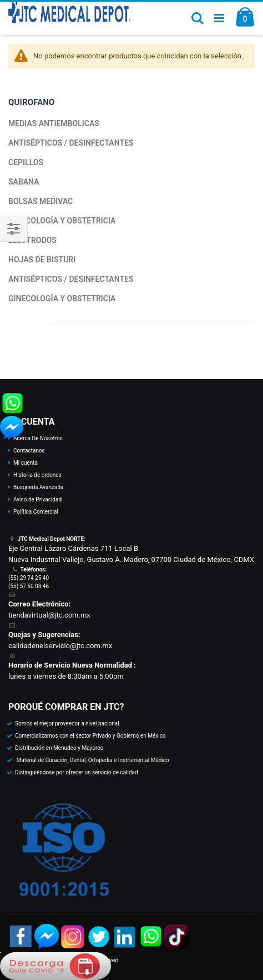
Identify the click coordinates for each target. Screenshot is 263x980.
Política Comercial (36, 512)
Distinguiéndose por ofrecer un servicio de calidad (77, 772)
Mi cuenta (26, 463)
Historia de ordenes (37, 475)
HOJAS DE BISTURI (42, 260)
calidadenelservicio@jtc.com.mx (60, 646)
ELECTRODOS (32, 240)
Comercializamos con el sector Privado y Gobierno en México (90, 736)
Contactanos (29, 451)
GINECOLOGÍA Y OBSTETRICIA (62, 221)
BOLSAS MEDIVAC (41, 201)
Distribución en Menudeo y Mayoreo (59, 748)
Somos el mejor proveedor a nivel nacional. (68, 723)
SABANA (24, 182)
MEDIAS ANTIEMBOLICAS (54, 123)
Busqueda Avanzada (38, 487)
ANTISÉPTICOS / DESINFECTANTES (71, 143)
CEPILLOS (26, 162)
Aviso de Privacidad (37, 499)
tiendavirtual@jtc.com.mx (49, 615)
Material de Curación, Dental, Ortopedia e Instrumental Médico (92, 760)
